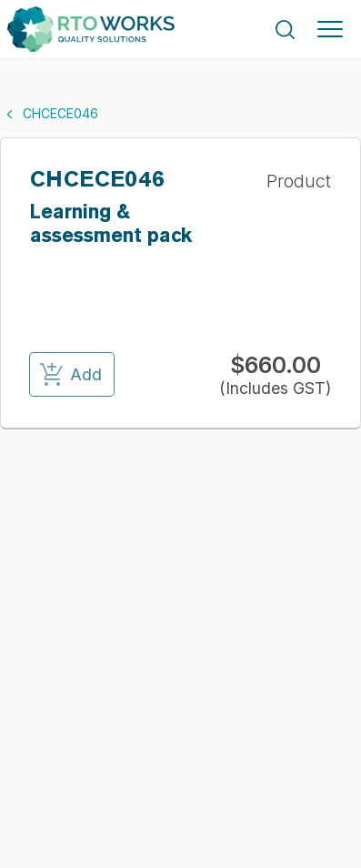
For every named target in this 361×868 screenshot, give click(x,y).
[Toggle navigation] (330, 29)
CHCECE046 (49, 113)
